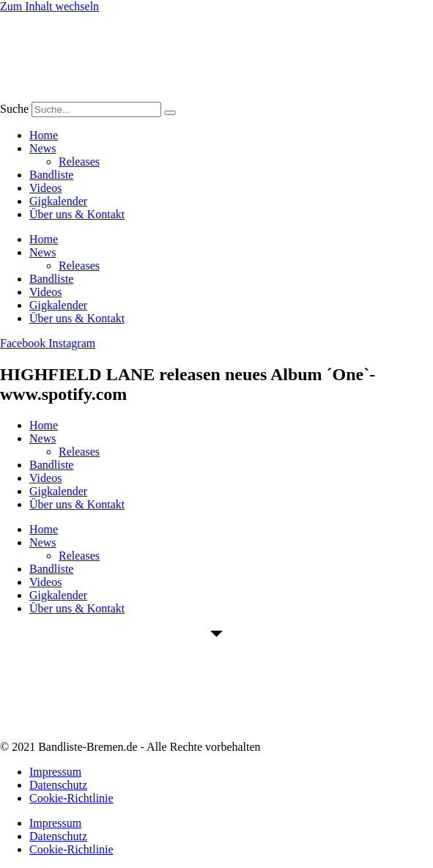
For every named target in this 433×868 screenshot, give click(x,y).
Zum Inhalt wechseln (49, 6)
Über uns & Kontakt (77, 214)
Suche (14, 109)
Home (44, 135)
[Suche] (170, 113)
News (42, 148)
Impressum (55, 772)
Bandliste (51, 175)
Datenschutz (58, 785)
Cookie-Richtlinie (71, 798)
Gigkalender (58, 201)
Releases (79, 162)
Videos (45, 188)
